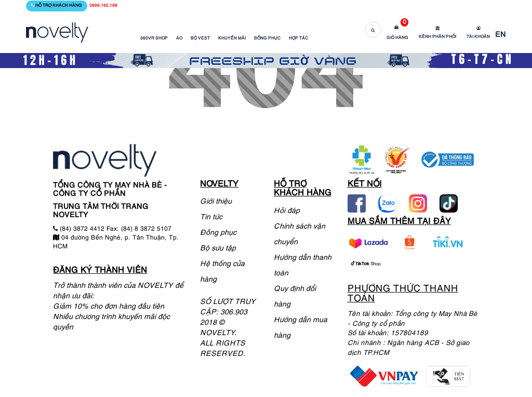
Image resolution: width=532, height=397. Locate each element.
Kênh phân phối (437, 37)
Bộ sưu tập (218, 249)
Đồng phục (218, 233)
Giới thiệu (216, 202)
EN (501, 35)
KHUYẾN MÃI (232, 38)
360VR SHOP (154, 38)
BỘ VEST (200, 38)
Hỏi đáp (287, 211)
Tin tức (211, 217)
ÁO (179, 38)
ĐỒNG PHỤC (267, 38)
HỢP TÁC (298, 38)
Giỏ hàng (397, 38)
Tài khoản (478, 37)
